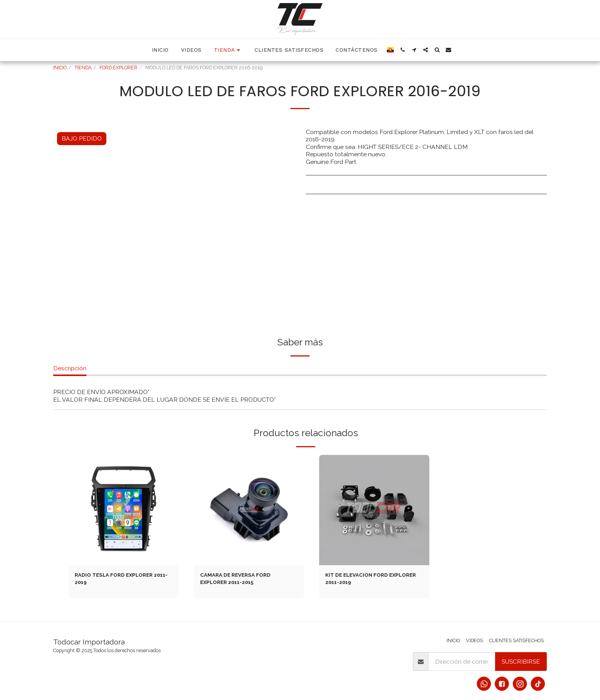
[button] (403, 50)
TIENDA (83, 68)
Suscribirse (521, 662)
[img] (124, 510)
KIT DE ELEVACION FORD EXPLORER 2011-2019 (361, 580)
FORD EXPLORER (118, 68)
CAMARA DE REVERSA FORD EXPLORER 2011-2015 (241, 580)
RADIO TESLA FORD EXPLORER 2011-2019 (120, 580)
